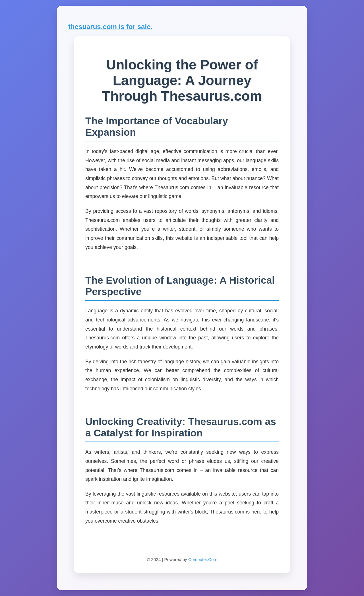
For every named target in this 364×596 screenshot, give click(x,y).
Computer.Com (203, 559)
